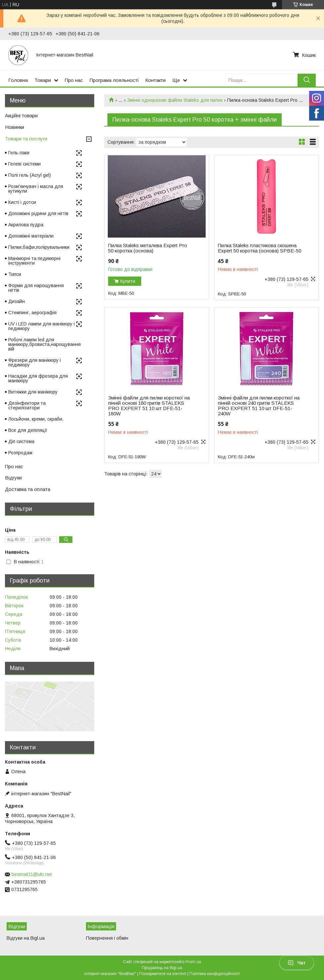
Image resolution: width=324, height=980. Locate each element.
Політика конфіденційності (215, 974)
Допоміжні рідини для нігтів (38, 213)
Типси (15, 274)
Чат (297, 963)
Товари (43, 80)
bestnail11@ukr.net (32, 874)
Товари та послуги (26, 139)
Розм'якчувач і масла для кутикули (36, 189)
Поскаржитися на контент (163, 974)
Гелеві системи (24, 164)
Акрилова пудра (26, 225)
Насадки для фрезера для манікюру (38, 378)
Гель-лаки (19, 153)
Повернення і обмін (107, 938)
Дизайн (17, 301)
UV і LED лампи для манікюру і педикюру (41, 326)
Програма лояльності (114, 80)
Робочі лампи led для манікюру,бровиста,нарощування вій (44, 344)
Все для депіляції (28, 430)
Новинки (15, 127)
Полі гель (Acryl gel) (30, 175)
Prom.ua (193, 962)
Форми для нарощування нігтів (36, 288)
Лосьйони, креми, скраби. (36, 419)
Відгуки (13, 478)
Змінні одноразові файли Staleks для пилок (175, 100)
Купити (128, 281)
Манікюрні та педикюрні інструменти (34, 261)
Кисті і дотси (22, 202)
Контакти (155, 80)
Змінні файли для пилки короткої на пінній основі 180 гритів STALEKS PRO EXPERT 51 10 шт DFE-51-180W (149, 406)
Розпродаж (20, 453)
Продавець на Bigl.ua (162, 968)
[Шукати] (307, 80)
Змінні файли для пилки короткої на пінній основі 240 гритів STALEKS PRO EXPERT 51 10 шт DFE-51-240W (259, 406)
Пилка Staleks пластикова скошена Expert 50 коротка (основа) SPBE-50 (260, 248)
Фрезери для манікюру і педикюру (35, 362)
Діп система (21, 441)
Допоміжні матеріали (31, 236)
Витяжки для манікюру (33, 392)
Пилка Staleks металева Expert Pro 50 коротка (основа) (148, 248)
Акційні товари (21, 115)
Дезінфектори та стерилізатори (27, 405)
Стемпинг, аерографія (32, 313)
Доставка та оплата (28, 489)
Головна (18, 80)
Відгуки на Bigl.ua (26, 938)
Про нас (74, 80)
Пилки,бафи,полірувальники (39, 247)
